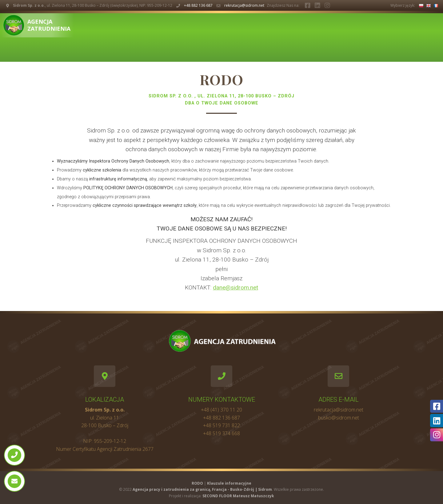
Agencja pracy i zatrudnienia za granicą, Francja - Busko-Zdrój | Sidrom (202, 489)
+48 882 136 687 (198, 5)
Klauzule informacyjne (229, 483)
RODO (197, 483)
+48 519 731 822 (221, 425)
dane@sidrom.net (235, 287)
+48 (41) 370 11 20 (221, 410)
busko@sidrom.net (339, 418)
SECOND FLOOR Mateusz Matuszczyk (238, 496)
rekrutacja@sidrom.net (244, 5)
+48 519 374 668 (221, 433)
